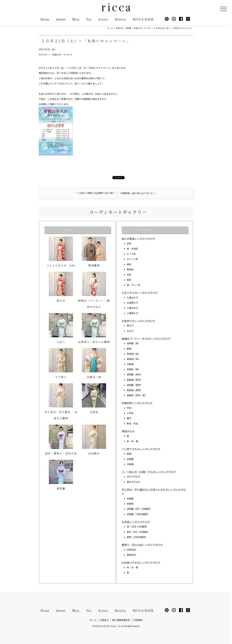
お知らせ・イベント (62, 55)
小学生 (130, 413)
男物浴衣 (131, 555)
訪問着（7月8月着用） (138, 514)
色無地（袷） (134, 369)
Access (103, 19)
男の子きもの (134, 482)
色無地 (130, 504)
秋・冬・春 (132, 441)
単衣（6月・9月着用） (138, 532)
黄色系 (130, 269)
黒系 (129, 280)
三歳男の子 (132, 313)
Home (45, 19)
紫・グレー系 (134, 285)
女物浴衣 (131, 550)
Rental (120, 19)
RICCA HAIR (143, 19)
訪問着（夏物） (135, 385)
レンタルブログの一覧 (61, 230)
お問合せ (104, 620)
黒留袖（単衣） (135, 380)
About (61, 19)
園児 (129, 418)
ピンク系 (131, 254)
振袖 (129, 349)
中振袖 (130, 364)
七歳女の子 (132, 297)
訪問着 (130, 459)
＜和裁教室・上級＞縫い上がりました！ (138, 193)
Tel (89, 19)
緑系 (129, 264)
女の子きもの (134, 477)
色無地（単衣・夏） (137, 395)
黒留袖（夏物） (135, 390)
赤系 (129, 243)
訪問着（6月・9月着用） (139, 509)
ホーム (93, 620)
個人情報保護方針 (121, 620)
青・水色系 (132, 249)
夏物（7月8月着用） (137, 537)
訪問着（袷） (134, 343)
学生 (129, 408)
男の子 (130, 326)
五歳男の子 (132, 303)
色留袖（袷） (134, 354)
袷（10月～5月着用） (138, 527)
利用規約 (138, 620)
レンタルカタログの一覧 (139, 230)
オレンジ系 (132, 259)
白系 (129, 275)
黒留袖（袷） (134, 359)
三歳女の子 (132, 308)
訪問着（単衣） (135, 374)
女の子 (130, 331)
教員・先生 (132, 423)
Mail (76, 19)
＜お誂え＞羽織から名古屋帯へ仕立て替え (95, 193)
